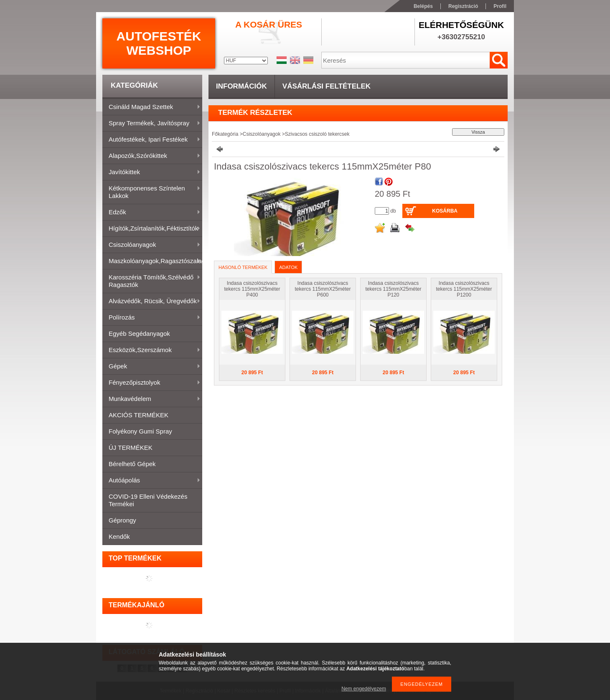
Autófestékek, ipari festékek (151, 140)
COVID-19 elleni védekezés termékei (148, 500)
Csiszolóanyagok (151, 245)
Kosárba (445, 211)
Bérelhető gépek (132, 464)
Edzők (151, 213)
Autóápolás (151, 481)
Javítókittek (151, 172)
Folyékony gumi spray (140, 431)
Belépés (423, 6)
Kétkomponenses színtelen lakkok (151, 192)
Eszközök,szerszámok (151, 350)
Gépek (151, 367)
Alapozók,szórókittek (151, 156)
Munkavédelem (151, 399)
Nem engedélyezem (364, 689)
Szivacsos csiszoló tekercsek (317, 134)
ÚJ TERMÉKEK (131, 448)
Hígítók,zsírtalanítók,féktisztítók (151, 229)
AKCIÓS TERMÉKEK (139, 415)
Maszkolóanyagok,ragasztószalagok (152, 261)
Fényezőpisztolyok (151, 383)
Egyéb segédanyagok (139, 334)
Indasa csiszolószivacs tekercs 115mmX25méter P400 (252, 289)
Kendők (119, 536)
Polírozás (151, 318)
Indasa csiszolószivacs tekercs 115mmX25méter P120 (393, 289)
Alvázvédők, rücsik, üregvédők (151, 302)
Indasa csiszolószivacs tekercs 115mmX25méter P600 (323, 289)
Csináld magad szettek (151, 107)
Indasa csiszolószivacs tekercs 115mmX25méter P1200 (464, 289)
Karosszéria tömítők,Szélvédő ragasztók (151, 281)
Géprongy (122, 520)
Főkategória (225, 134)
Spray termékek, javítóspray (151, 124)
